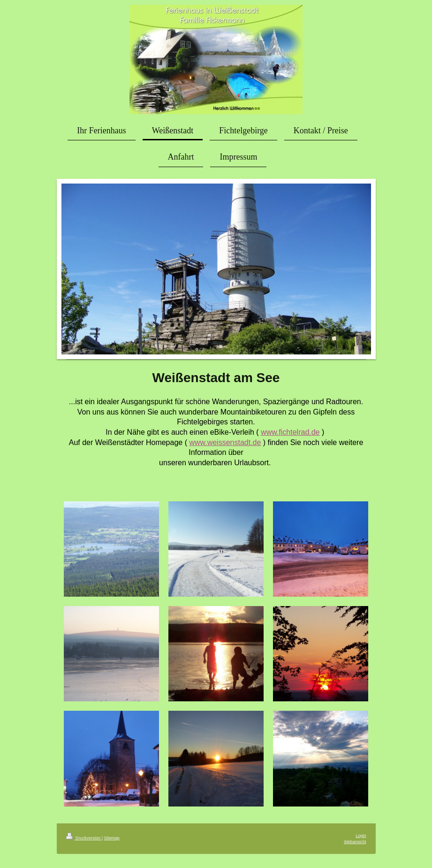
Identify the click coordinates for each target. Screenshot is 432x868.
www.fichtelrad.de (290, 432)
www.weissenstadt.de (225, 442)
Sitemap (112, 838)
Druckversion (84, 838)
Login (361, 836)
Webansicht (355, 842)
